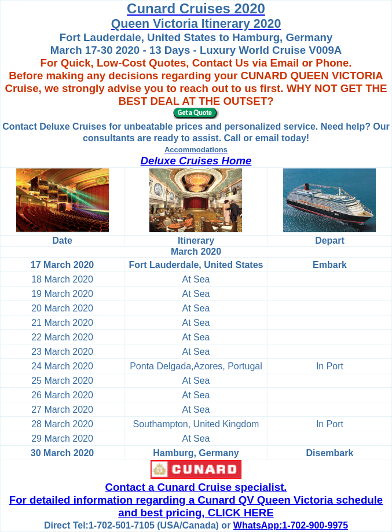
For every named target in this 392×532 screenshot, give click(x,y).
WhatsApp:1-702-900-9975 (291, 525)
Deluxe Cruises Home (196, 161)
